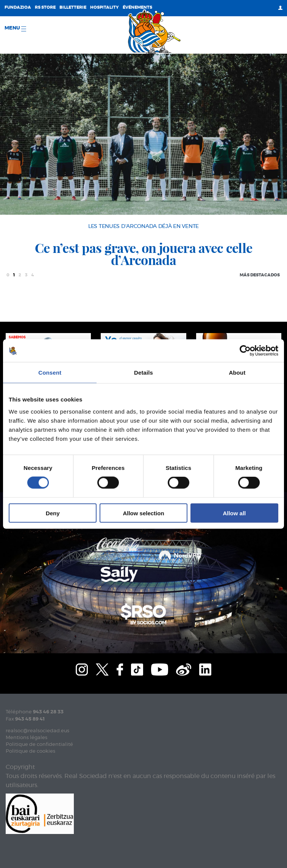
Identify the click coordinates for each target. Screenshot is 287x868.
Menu (15, 29)
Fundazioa (18, 7)
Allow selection (143, 513)
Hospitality (105, 7)
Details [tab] (143, 373)
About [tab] (237, 373)
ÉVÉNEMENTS (137, 7)
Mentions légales (27, 738)
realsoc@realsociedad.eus (37, 731)
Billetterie (73, 7)
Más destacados (260, 275)
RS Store (45, 7)
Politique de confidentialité (39, 745)
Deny (53, 513)
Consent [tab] (50, 373)
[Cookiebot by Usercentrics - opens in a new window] (245, 351)
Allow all (234, 513)
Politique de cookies (30, 751)
